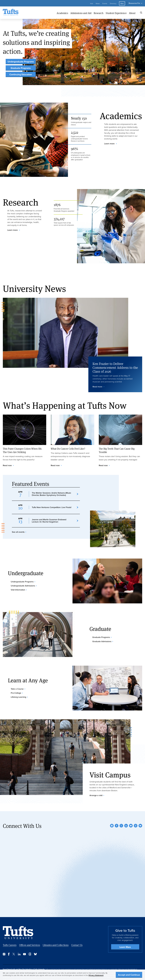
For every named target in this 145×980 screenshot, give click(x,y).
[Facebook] (117, 814)
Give (122, 3)
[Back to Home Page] (18, 921)
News (98, 3)
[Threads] (136, 814)
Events (105, 3)
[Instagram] (112, 814)
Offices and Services (30, 933)
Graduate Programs (21, 68)
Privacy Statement (96, 975)
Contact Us (77, 933)
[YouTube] (131, 814)
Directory (113, 3)
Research (99, 13)
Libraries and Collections (56, 933)
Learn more (110, 144)
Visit (92, 3)
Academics (62, 13)
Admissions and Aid (81, 13)
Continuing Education (21, 74)
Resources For (134, 3)
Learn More (125, 935)
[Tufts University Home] (11, 13)
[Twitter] (121, 814)
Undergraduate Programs (21, 62)
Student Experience (116, 13)
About (132, 13)
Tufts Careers (10, 933)
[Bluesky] (140, 814)
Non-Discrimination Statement (100, 967)
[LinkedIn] (126, 814)
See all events (18, 531)
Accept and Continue (129, 975)
